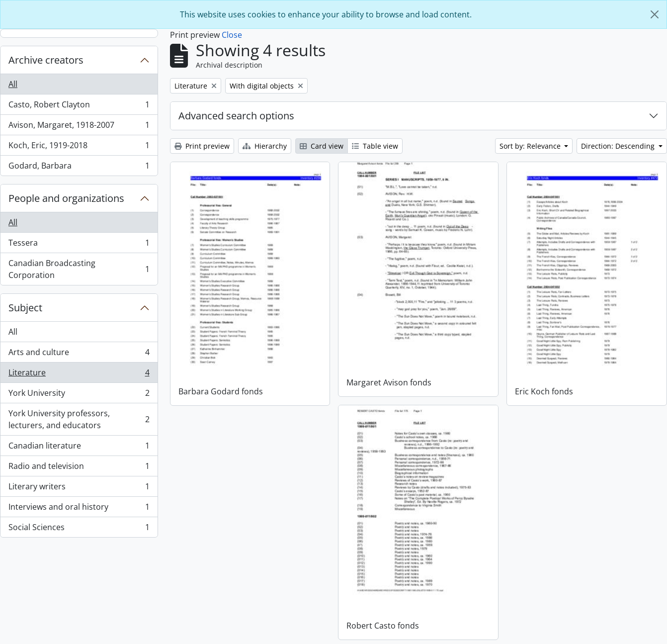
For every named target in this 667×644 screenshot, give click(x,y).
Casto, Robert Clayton (79, 107)
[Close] (655, 14)
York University (79, 395)
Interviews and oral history (79, 509)
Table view (375, 146)
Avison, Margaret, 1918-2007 (79, 127)
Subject (25, 308)
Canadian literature (79, 448)
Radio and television (79, 468)
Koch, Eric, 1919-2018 (79, 147)
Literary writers (79, 489)
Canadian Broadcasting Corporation (79, 269)
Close (232, 35)
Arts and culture (79, 354)
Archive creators (46, 60)
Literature (79, 375)
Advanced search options (236, 116)
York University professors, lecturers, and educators (79, 419)
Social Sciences (79, 529)
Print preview (202, 146)
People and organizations (66, 198)
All (13, 84)
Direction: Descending (619, 146)
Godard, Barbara (79, 168)
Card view (322, 146)
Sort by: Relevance (531, 146)
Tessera (79, 245)
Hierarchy (265, 146)
